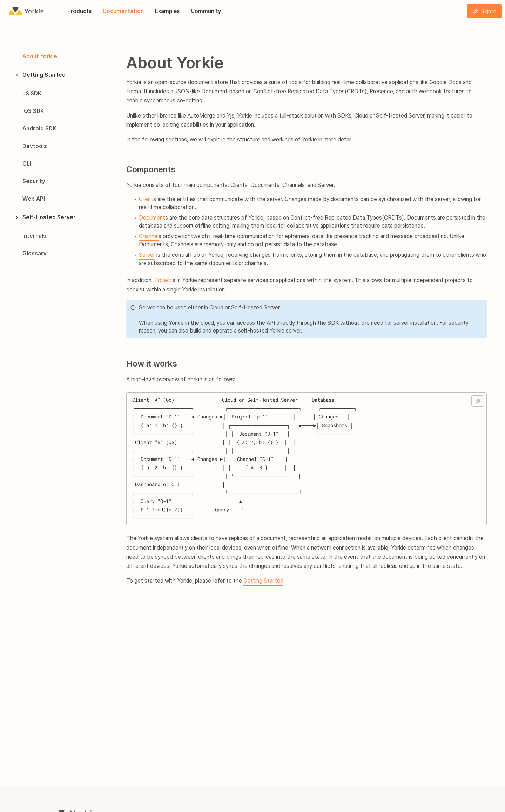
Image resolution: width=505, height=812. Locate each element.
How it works (152, 364)
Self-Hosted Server (45, 217)
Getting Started (40, 75)
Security (34, 181)
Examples (167, 11)
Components (151, 169)
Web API (34, 199)
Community (206, 11)
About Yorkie (40, 56)
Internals (34, 236)
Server (147, 255)
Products (79, 11)
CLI (27, 164)
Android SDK (39, 129)
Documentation (123, 11)
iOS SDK (33, 111)
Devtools (35, 146)
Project (163, 280)
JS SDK (32, 93)
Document (152, 218)
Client (146, 199)
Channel (149, 236)
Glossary (35, 253)
